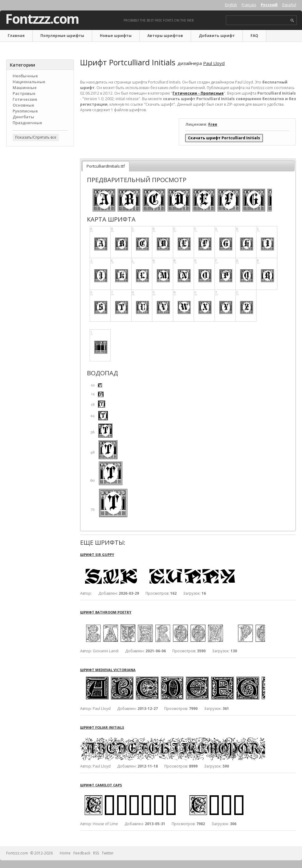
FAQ (254, 36)
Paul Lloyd (214, 63)
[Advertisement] (40, 188)
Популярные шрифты (62, 36)
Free (213, 124)
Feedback (82, 853)
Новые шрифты (116, 36)
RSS (96, 853)
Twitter (108, 853)
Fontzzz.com (42, 19)
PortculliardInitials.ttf (106, 166)
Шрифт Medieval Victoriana (108, 670)
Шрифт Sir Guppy (97, 554)
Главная (16, 36)
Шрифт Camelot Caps (101, 785)
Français (249, 5)
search (292, 20)
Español (289, 5)
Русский (269, 5)
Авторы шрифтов (165, 36)
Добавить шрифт (217, 36)
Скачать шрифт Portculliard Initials (224, 138)
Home (65, 853)
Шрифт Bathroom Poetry (106, 612)
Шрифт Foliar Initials (102, 727)
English (231, 5)
